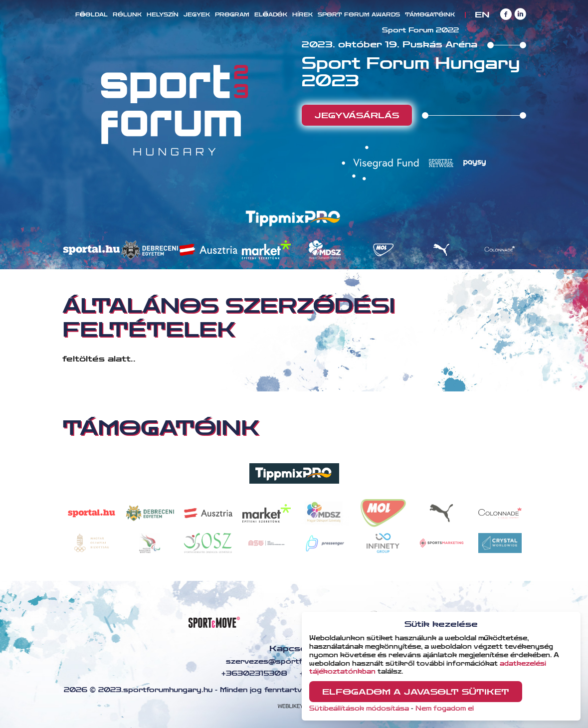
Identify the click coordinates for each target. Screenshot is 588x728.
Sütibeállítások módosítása (359, 709)
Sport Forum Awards (359, 15)
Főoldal (92, 15)
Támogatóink (430, 15)
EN (482, 15)
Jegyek (197, 15)
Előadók (271, 15)
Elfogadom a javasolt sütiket (416, 692)
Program (232, 15)
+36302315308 (253, 674)
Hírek (302, 15)
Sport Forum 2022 (420, 30)
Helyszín (163, 15)
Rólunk (127, 15)
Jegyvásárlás (357, 115)
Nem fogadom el (445, 709)
